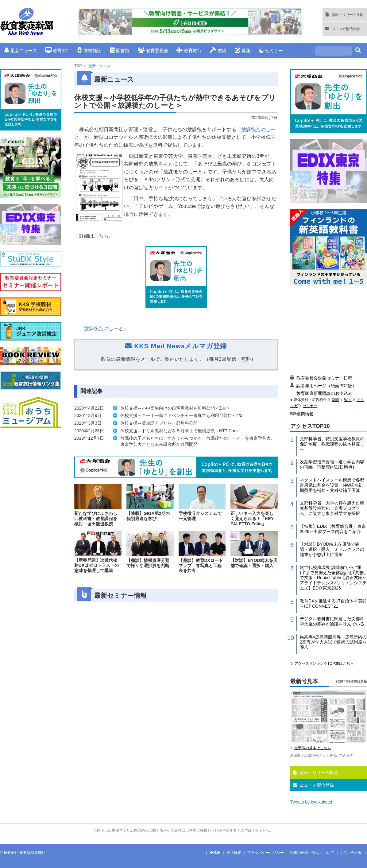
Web (348, 400)
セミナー (271, 51)
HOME (215, 853)
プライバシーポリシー (265, 853)
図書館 (120, 51)
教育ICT (57, 51)
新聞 (335, 400)
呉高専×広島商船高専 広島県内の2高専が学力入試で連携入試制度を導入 (333, 642)
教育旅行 (189, 51)
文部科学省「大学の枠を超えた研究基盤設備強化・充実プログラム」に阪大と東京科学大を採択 (332, 508)
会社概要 (234, 853)
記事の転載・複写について (312, 853)
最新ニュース (21, 51)
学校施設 (89, 51)
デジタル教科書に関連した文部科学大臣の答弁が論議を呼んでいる (332, 621)
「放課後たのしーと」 (104, 328)
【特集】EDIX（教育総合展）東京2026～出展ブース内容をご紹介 (333, 529)
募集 (243, 51)
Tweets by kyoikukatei (311, 802)
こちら (101, 236)
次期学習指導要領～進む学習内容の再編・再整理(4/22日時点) (332, 464)
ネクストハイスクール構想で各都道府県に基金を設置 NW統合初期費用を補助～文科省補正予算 (332, 485)
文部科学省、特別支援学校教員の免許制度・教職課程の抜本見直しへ (332, 444)
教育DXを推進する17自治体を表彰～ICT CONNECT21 (333, 603)
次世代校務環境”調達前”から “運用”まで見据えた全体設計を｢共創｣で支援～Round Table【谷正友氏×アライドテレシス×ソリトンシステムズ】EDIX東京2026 (333, 578)
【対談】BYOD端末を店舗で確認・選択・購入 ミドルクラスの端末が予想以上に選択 (332, 549)
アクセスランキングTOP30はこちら (324, 664)
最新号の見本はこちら (313, 748)
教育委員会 (153, 51)
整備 (218, 51)
